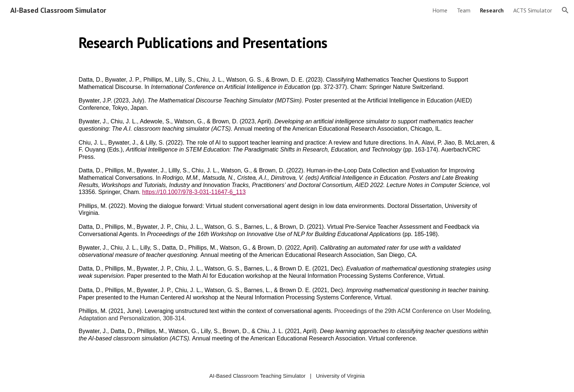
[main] (287, 42)
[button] (565, 10)
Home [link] (440, 10)
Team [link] (464, 10)
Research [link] (492, 10)
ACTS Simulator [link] (533, 10)
